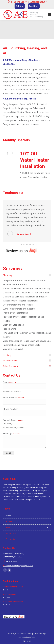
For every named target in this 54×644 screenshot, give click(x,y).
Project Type (13, 420)
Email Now (34, 6)
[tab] (27, 275)
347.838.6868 (11, 561)
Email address (14, 398)
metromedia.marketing (27, 637)
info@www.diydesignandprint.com (19, 566)
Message (11, 434)
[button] (18, 245)
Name (10, 382)
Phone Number (10, 409)
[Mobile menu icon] (50, 14)
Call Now (20, 6)
